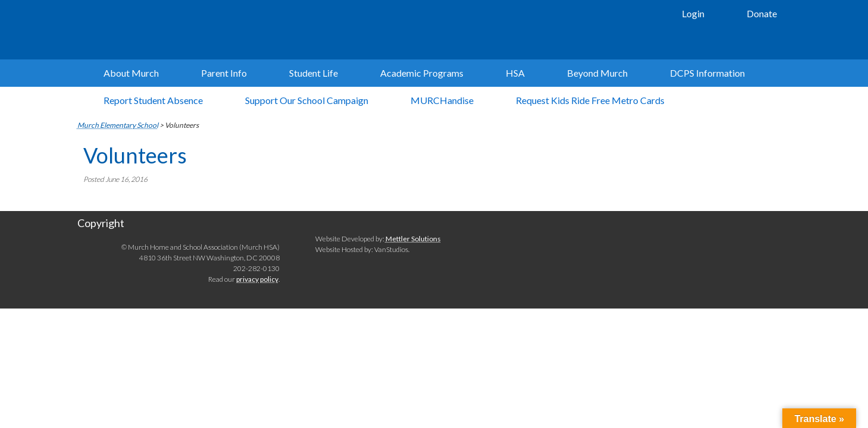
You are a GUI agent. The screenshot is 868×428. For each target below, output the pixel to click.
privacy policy (257, 279)
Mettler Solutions (413, 239)
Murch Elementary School (256, 30)
